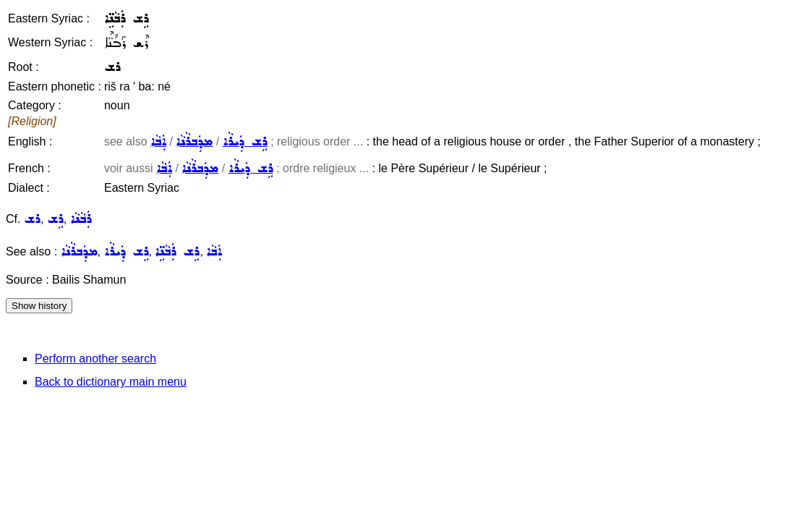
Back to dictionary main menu (111, 382)
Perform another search (95, 359)
